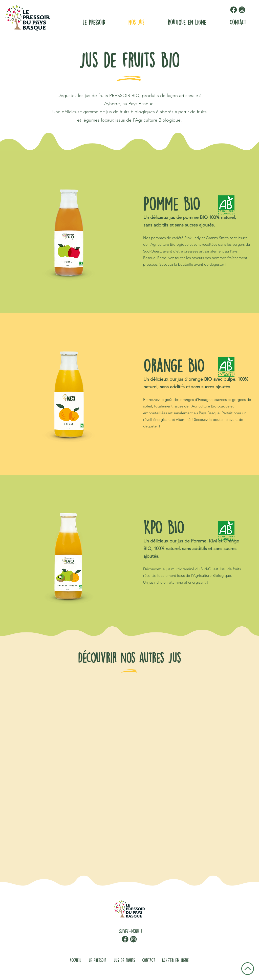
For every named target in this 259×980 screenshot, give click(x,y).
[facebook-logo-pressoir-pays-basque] (234, 10)
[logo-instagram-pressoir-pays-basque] (242, 10)
